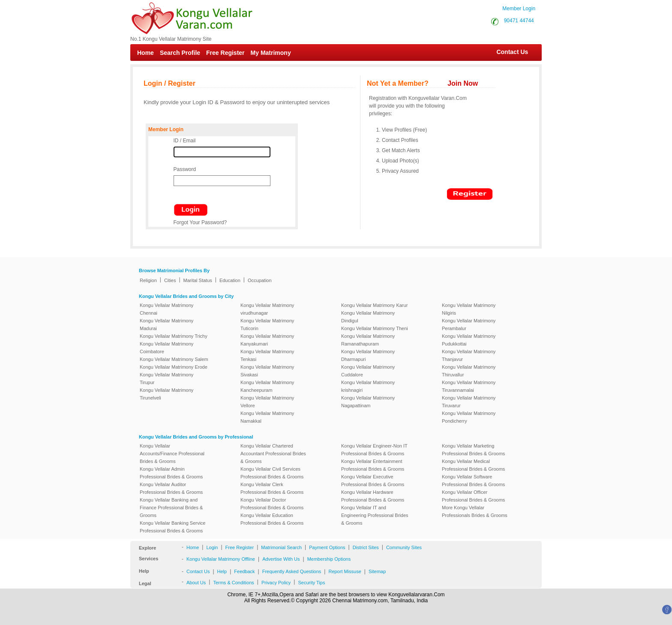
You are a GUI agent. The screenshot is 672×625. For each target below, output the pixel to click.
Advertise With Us (281, 559)
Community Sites (404, 547)
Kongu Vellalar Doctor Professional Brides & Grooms (272, 504)
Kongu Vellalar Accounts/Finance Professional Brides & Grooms (172, 454)
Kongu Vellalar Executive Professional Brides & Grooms (373, 481)
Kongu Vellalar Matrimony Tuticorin (267, 325)
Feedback (244, 571)
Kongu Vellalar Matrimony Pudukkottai (469, 340)
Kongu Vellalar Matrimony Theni (375, 328)
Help (222, 571)
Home (145, 53)
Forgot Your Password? (200, 222)
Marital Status (198, 280)
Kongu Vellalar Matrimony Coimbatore (166, 348)
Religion (148, 280)
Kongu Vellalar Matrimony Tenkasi (267, 355)
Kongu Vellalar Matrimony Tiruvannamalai (469, 386)
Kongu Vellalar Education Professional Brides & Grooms (272, 519)
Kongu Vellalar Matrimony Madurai (166, 325)
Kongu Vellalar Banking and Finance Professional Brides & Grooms (171, 508)
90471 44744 (519, 21)
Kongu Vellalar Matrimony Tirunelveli (166, 394)
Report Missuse (345, 571)
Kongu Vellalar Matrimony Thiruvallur (469, 371)
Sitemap (377, 571)
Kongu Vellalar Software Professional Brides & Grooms (473, 481)
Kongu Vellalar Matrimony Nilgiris (469, 309)
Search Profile (180, 53)
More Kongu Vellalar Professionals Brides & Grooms (475, 511)
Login (212, 547)
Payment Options (327, 547)
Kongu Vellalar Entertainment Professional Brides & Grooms (373, 465)
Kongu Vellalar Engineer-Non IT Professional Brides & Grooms (374, 450)
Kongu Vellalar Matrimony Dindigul (368, 317)
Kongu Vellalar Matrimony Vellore (267, 402)
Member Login (519, 9)
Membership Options (329, 559)
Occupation (260, 280)
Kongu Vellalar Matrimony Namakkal (267, 417)
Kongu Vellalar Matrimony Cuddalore (368, 371)
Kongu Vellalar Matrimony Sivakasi (267, 371)
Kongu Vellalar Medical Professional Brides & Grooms (473, 465)
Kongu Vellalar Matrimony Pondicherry (469, 417)
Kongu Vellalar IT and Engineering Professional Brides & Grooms (375, 515)
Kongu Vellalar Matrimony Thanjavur (469, 355)
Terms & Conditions (233, 583)
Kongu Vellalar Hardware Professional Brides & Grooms (373, 496)
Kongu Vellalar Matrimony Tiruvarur (469, 402)
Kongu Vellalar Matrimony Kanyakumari (267, 340)
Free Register (225, 53)
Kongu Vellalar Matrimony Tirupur (166, 379)
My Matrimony (271, 53)
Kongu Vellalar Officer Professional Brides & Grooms (473, 496)
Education (230, 280)
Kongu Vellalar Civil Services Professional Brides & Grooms (272, 473)
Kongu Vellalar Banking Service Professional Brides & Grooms (172, 527)
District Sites (366, 547)
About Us (196, 583)
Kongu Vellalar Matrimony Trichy (174, 336)
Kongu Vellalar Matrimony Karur (374, 305)
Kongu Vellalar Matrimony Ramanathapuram (368, 340)
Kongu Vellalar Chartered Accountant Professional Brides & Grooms (273, 454)
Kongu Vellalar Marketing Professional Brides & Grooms (473, 450)
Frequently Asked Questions (292, 571)
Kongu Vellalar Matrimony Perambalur (469, 325)
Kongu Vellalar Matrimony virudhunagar (267, 309)
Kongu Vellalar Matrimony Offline (221, 559)
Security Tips (311, 583)
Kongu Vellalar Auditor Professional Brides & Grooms (171, 488)
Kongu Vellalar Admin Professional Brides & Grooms (171, 473)
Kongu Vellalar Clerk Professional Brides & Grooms (272, 488)
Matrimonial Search (281, 547)
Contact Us (508, 52)
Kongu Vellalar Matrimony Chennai (166, 309)
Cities (170, 280)
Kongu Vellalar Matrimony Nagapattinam (368, 402)
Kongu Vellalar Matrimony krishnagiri (368, 386)
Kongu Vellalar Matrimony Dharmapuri (368, 355)
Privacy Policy (276, 583)
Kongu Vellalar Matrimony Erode (174, 367)
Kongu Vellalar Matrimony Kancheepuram (267, 386)
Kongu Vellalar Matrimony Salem (174, 359)
